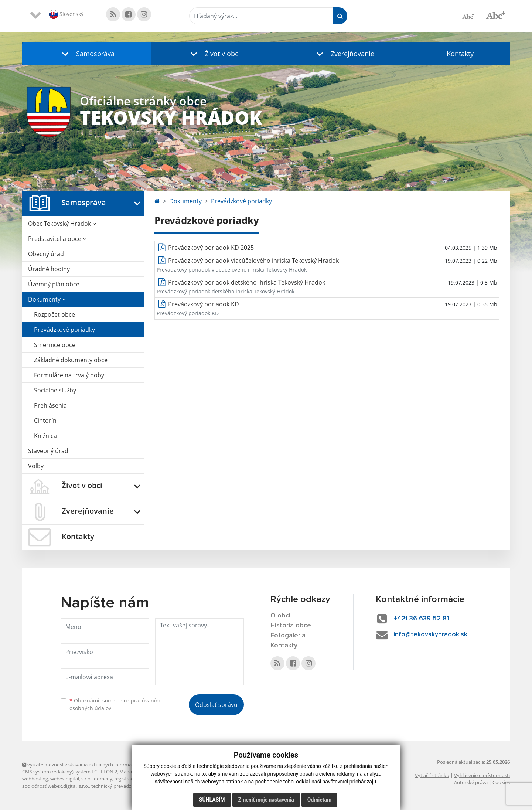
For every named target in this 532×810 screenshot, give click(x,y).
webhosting (35, 779)
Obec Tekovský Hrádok (62, 224)
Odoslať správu (216, 705)
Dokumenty (47, 299)
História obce (291, 626)
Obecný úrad (46, 254)
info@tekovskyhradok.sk (430, 634)
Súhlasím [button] (212, 800)
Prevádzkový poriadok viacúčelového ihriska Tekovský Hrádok (253, 261)
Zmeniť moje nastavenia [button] (266, 800)
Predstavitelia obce (57, 239)
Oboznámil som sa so (115, 704)
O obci (280, 616)
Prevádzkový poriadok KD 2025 (211, 248)
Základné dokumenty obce (71, 360)
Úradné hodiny (49, 269)
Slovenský (66, 14)
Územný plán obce (54, 284)
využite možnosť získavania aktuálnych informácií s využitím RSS (95, 765)
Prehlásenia (50, 405)
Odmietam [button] (319, 800)
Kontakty (460, 54)
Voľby (36, 466)
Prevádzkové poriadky (64, 330)
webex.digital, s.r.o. (71, 779)
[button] (86, 54)
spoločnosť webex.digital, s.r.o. (56, 786)
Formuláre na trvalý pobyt (70, 375)
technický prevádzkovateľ (119, 786)
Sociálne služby (55, 390)
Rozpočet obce (54, 314)
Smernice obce (55, 345)
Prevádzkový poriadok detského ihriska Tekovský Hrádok (247, 282)
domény (103, 779)
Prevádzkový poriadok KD (204, 304)
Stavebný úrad (48, 451)
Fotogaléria (288, 636)
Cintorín (45, 421)
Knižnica (45, 436)
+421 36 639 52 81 (421, 619)
